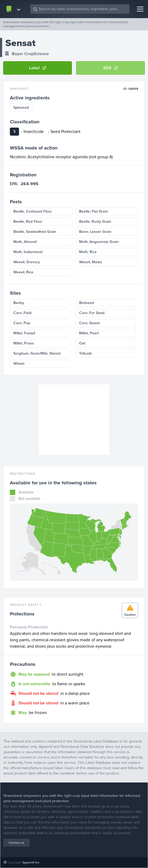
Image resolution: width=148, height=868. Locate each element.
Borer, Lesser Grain (95, 232)
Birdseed (87, 303)
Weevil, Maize (91, 262)
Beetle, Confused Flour (33, 211)
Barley (19, 303)
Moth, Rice (88, 252)
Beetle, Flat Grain (94, 211)
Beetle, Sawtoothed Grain (35, 232)
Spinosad (21, 108)
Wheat (19, 364)
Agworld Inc (31, 862)
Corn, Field (22, 313)
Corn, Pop (22, 323)
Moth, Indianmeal (28, 252)
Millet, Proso (24, 343)
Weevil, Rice (23, 272)
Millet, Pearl (89, 333)
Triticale (85, 353)
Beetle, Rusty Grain (95, 222)
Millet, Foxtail (24, 333)
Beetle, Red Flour (28, 222)
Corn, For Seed (92, 313)
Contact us (17, 843)
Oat (82, 343)
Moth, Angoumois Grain (99, 242)
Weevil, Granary (27, 262)
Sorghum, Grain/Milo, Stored (37, 353)
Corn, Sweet (89, 323)
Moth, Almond (25, 242)
